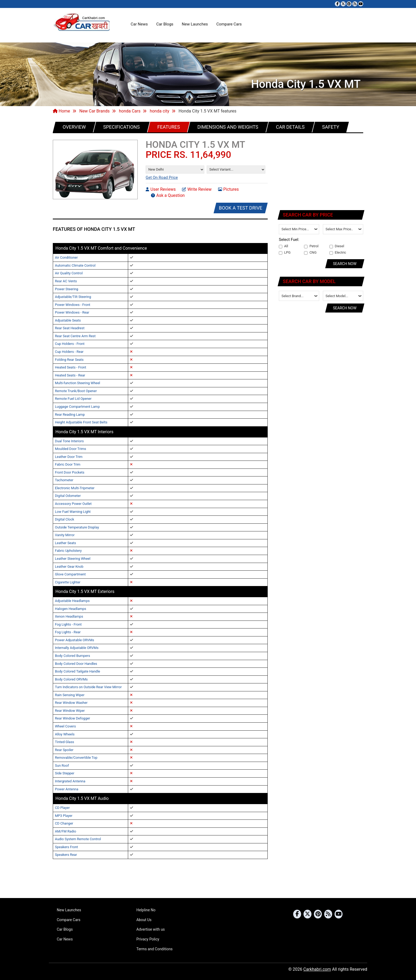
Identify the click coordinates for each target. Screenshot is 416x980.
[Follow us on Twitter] (343, 4)
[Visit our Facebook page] (337, 4)
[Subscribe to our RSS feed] (355, 4)
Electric (338, 253)
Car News (139, 24)
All (283, 246)
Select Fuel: (289, 240)
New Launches (195, 24)
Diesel (337, 246)
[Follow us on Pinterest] (349, 4)
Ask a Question (168, 195)
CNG (310, 253)
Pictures (228, 189)
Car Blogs (165, 24)
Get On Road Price (162, 177)
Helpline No (146, 910)
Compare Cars (229, 24)
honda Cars (130, 111)
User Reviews (161, 189)
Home (61, 111)
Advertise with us (151, 929)
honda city (159, 111)
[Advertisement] (321, 171)
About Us (144, 920)
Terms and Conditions (155, 949)
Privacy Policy (148, 939)
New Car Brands (94, 111)
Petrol (311, 246)
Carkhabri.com (317, 969)
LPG (285, 253)
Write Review (197, 189)
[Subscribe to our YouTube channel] (361, 4)
